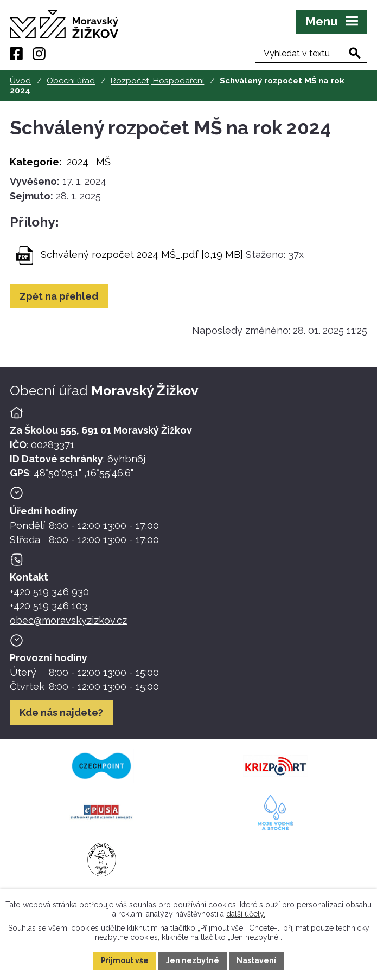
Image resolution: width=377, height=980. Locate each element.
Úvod (20, 81)
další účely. (246, 913)
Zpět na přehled (59, 296)
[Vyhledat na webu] (355, 53)
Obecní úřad (71, 81)
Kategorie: (36, 162)
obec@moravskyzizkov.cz (68, 620)
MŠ (103, 162)
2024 (78, 162)
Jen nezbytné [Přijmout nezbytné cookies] (193, 960)
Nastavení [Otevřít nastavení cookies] (256, 960)
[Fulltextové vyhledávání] (311, 53)
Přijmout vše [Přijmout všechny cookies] (125, 960)
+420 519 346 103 (49, 606)
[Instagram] (39, 54)
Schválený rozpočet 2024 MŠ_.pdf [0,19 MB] (142, 254)
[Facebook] (16, 54)
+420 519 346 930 (49, 592)
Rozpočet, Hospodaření (157, 81)
